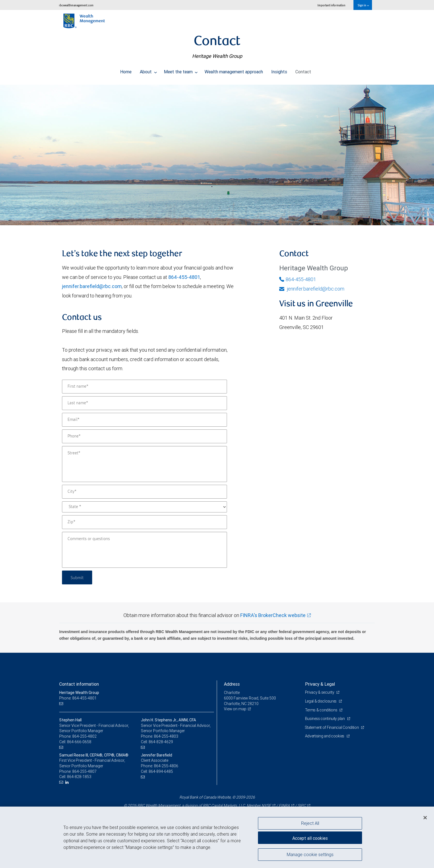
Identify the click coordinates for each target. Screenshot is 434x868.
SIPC (302, 805)
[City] (144, 492)
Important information (331, 5)
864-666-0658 (79, 742)
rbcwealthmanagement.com (76, 5)
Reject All (310, 823)
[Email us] (62, 704)
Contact (303, 70)
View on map (235, 709)
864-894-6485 (161, 771)
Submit (78, 577)
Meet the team (181, 70)
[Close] (425, 818)
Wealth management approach (234, 70)
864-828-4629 (161, 742)
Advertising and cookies (325, 736)
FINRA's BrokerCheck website (273, 615)
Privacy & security (320, 692)
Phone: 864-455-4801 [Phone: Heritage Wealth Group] (78, 698)
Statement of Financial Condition (333, 727)
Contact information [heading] (79, 684)
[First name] (144, 387)
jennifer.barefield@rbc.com (92, 286)
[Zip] (144, 522)
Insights (279, 70)
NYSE (266, 805)
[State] (144, 507)
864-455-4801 (184, 277)
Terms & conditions (322, 710)
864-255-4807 (84, 771)
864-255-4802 (84, 736)
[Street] (144, 464)
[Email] (144, 420)
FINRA (284, 805)
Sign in (363, 5)
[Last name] (144, 403)
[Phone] (144, 436)
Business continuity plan (325, 719)
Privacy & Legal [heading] (320, 684)
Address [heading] (232, 684)
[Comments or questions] (144, 550)
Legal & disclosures (321, 701)
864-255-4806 (166, 766)
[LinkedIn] (68, 782)
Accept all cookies (310, 838)
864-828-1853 (79, 777)
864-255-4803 (166, 736)
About (148, 70)
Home (126, 70)
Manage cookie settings (310, 855)
